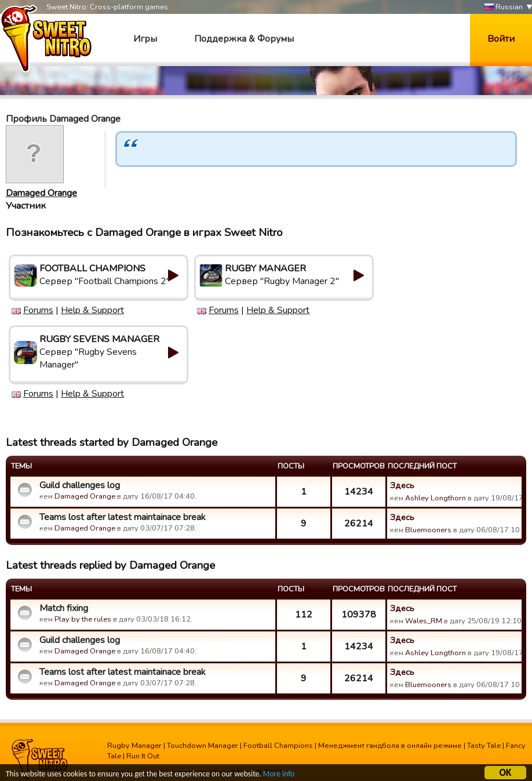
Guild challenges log (80, 485)
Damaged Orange (41, 193)
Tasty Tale (484, 746)
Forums (38, 310)
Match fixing (64, 608)
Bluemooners (428, 530)
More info (279, 775)
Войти (501, 39)
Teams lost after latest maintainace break (123, 517)
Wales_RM (424, 621)
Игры (145, 39)
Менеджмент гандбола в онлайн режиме (390, 746)
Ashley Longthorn (436, 498)
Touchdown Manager (203, 746)
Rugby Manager (134, 746)
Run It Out (143, 756)
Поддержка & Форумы (244, 39)
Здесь (402, 485)
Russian (504, 7)
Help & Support (92, 310)
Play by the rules (83, 619)
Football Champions (278, 746)
